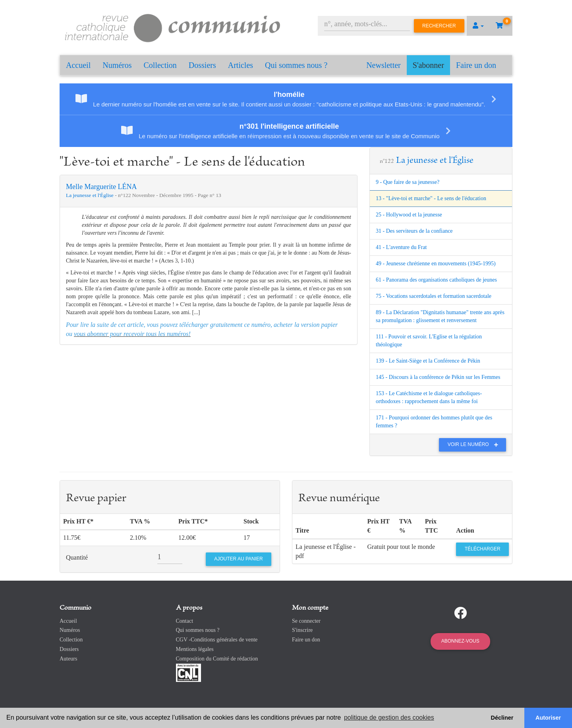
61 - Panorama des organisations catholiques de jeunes (436, 280)
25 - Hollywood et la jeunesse (409, 215)
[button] (478, 26)
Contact (185, 621)
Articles (241, 65)
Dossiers (202, 65)
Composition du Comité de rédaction (217, 659)
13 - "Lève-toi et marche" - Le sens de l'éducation (431, 198)
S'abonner (428, 65)
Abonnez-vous (460, 641)
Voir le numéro (475, 444)
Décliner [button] (502, 718)
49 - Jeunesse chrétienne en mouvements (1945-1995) (436, 264)
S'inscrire (302, 630)
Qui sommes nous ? (296, 65)
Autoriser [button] (548, 718)
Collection (160, 65)
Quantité (77, 557)
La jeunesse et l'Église (90, 195)
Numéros (117, 65)
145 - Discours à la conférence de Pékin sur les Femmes (438, 377)
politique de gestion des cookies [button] (389, 717)
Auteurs (68, 659)
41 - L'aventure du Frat (401, 247)
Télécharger (483, 549)
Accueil (78, 65)
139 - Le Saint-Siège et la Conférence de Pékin (428, 361)
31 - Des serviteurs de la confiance (414, 231)
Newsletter (384, 65)
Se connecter (306, 621)
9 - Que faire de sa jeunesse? (408, 182)
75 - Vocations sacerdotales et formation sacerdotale (434, 296)
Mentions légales (195, 649)
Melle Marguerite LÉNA (101, 187)
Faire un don (476, 65)
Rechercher (439, 26)
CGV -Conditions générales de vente (217, 640)
